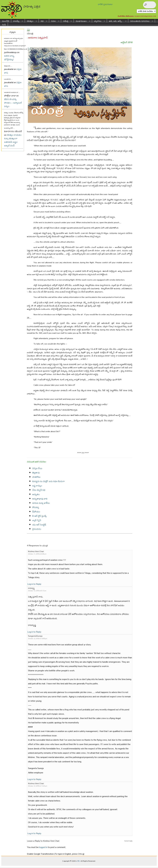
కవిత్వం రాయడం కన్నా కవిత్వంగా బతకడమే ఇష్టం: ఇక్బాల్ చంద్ (13, 140)
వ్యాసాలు (98, 21)
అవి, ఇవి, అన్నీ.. (117, 21)
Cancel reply (128, 841)
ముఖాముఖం (82, 21)
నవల (54, 21)
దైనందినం (37, 529)
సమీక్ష (66, 21)
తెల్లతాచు (36, 473)
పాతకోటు (36, 477)
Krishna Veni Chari (51, 841)
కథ (43, 21)
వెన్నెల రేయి (37, 468)
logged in (43, 847)
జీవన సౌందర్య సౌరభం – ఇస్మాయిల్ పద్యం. (13, 103)
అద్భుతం (36, 494)
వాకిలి (78, 861)
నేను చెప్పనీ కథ (39, 490)
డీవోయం (36, 512)
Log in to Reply (34, 584)
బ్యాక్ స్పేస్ (37, 520)
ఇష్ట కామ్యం (37, 486)
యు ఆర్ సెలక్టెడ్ (39, 525)
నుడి (4, 24)
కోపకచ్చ (36, 507)
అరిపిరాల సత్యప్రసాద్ (38, 38)
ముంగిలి (6, 21)
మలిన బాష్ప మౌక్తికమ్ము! (9, 58)
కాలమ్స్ (17, 21)
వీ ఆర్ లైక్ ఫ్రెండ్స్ (39, 516)
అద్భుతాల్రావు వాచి (40, 499)
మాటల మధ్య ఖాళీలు (41, 503)
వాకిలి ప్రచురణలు (105, 4)
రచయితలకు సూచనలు (141, 21)
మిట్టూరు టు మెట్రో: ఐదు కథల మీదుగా (48, 481)
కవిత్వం (31, 21)
